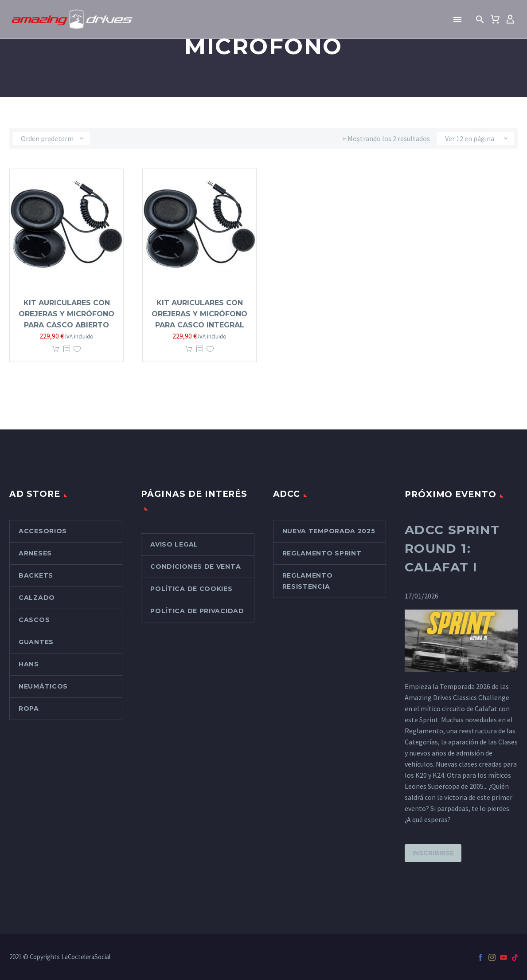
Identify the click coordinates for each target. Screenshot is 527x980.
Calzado (37, 598)
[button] (480, 20)
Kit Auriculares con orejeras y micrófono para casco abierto (66, 314)
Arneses (35, 553)
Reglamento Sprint (322, 553)
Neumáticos (43, 686)
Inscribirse (433, 853)
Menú (457, 20)
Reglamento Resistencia (308, 581)
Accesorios (43, 531)
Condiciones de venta (195, 567)
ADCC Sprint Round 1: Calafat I (452, 548)
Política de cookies (191, 589)
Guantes (36, 642)
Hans (29, 664)
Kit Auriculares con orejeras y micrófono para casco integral (199, 314)
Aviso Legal (174, 544)
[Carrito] (495, 20)
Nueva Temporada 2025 (329, 531)
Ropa (29, 708)
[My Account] (510, 20)
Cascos (34, 620)
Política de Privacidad (197, 611)
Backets (36, 575)
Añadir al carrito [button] (56, 349)
